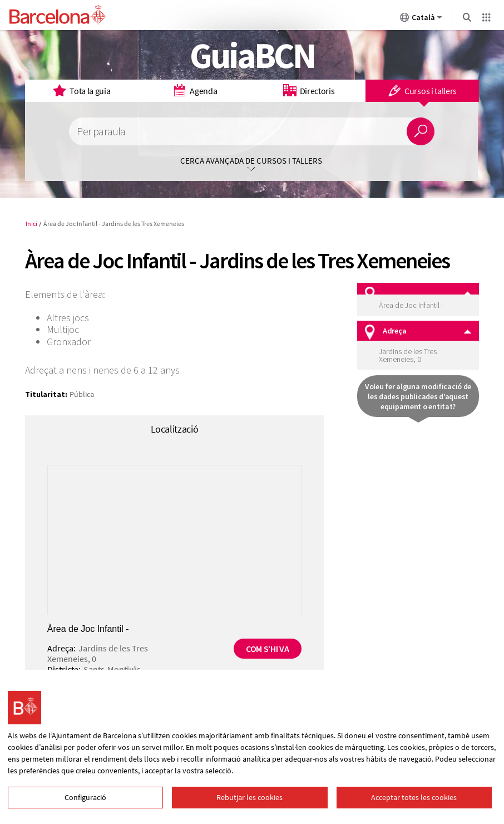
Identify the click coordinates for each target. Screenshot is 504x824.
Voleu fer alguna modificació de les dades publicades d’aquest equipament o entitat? (418, 396)
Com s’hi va (267, 649)
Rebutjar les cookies (249, 797)
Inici (31, 224)
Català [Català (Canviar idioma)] (421, 19)
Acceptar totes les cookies (414, 797)
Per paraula (101, 132)
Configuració (85, 797)
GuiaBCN (252, 55)
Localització (175, 429)
